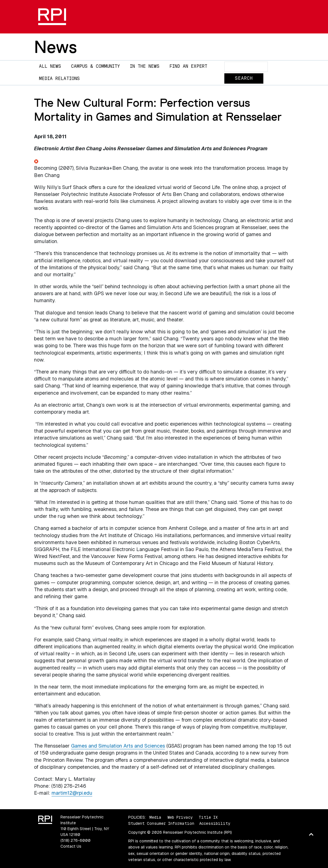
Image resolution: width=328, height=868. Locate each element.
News (55, 47)
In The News (145, 66)
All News (50, 66)
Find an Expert (188, 66)
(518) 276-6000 (76, 840)
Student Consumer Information (161, 823)
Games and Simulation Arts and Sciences (118, 746)
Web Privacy (180, 817)
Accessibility (215, 823)
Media (155, 817)
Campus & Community (95, 66)
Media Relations (59, 78)
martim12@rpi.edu (72, 793)
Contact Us (71, 846)
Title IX (208, 817)
